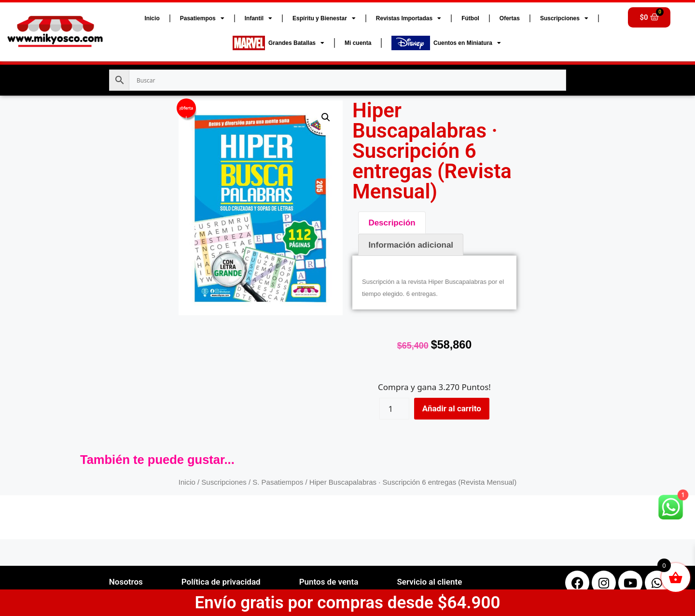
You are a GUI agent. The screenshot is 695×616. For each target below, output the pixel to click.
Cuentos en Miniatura (446, 43)
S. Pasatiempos (278, 482)
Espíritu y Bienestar (324, 18)
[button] (326, 117)
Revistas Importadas (409, 18)
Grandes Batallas (278, 43)
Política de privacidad (221, 582)
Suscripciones (564, 18)
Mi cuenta (358, 43)
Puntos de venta (329, 582)
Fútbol (470, 18)
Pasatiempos (202, 18)
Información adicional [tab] (411, 245)
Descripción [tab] (392, 223)
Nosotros (126, 582)
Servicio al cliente (429, 582)
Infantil (258, 18)
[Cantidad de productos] (394, 409)
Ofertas (510, 18)
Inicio (152, 18)
